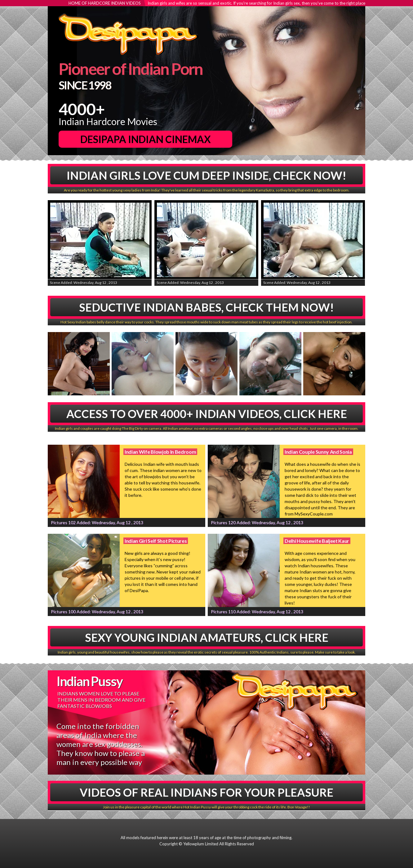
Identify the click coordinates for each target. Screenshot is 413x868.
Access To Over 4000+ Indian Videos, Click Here (207, 414)
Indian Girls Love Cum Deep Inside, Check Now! (206, 175)
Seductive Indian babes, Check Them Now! (206, 307)
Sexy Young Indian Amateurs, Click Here (207, 637)
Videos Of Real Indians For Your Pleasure (206, 792)
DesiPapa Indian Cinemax (146, 139)
